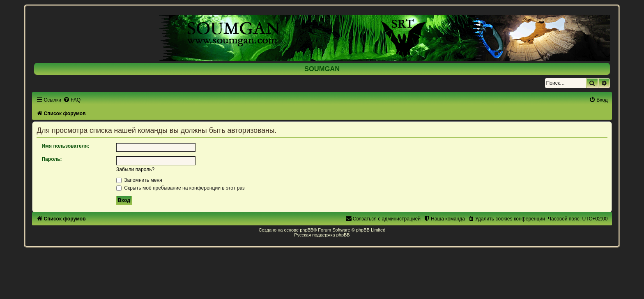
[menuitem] (72, 100)
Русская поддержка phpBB (322, 235)
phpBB (307, 230)
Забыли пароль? (135, 169)
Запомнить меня (139, 180)
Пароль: (52, 159)
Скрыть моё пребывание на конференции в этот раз (181, 188)
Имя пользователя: (65, 146)
